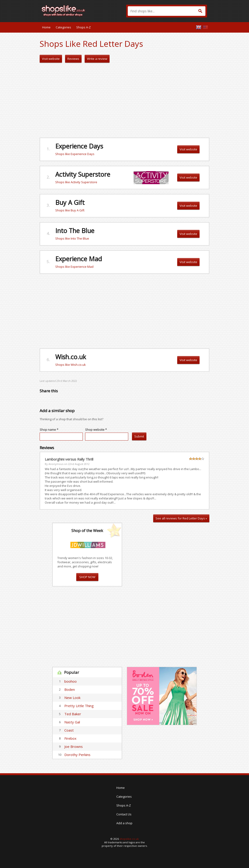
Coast (69, 730)
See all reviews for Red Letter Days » (181, 518)
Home (46, 27)
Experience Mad (79, 259)
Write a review (97, 59)
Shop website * (96, 430)
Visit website (51, 59)
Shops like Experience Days (75, 154)
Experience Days (79, 146)
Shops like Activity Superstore (76, 182)
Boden (70, 689)
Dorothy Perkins (77, 755)
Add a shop (124, 823)
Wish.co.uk (71, 357)
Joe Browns (74, 746)
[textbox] (167, 11)
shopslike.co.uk (129, 839)
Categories (63, 27)
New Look (72, 698)
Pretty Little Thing (79, 706)
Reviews (73, 59)
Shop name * (49, 430)
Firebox (70, 738)
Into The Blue (75, 231)
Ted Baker (73, 714)
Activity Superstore (83, 174)
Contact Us (124, 814)
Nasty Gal (72, 722)
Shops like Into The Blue (72, 238)
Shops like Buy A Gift (70, 210)
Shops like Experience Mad (74, 267)
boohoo (71, 681)
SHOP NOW (87, 577)
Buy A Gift (70, 202)
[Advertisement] (124, 100)
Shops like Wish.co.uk (71, 365)
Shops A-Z (83, 27)
